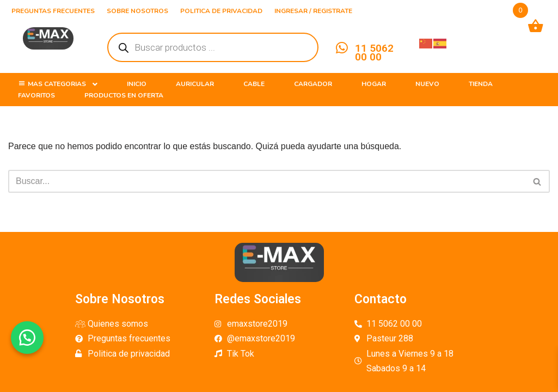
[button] (27, 338)
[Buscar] (267, 181)
